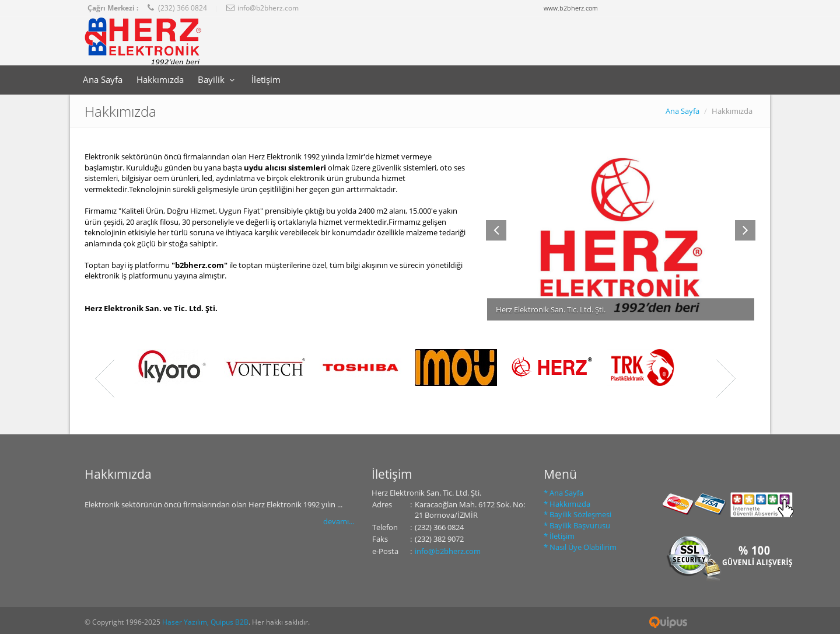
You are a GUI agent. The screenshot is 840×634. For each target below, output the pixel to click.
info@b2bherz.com (448, 551)
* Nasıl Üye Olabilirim (580, 547)
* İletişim (559, 536)
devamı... (339, 521)
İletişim (266, 79)
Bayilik (218, 79)
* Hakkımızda (567, 504)
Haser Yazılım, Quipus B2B (205, 622)
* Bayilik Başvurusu (577, 525)
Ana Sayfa (103, 79)
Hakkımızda (160, 79)
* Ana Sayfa (563, 493)
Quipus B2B (668, 622)
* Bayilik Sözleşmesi (577, 514)
